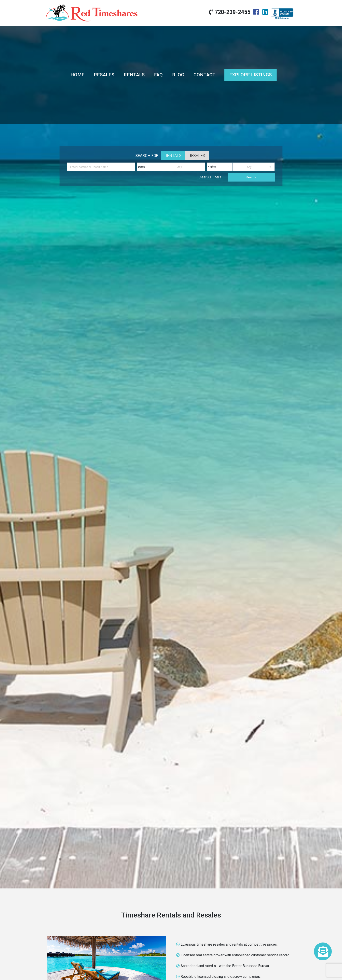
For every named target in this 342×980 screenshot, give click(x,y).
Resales (104, 75)
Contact (204, 75)
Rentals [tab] (173, 156)
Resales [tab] (197, 156)
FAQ (158, 75)
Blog (178, 75)
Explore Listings (250, 75)
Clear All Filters (210, 177)
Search (251, 177)
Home (77, 75)
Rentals (134, 75)
